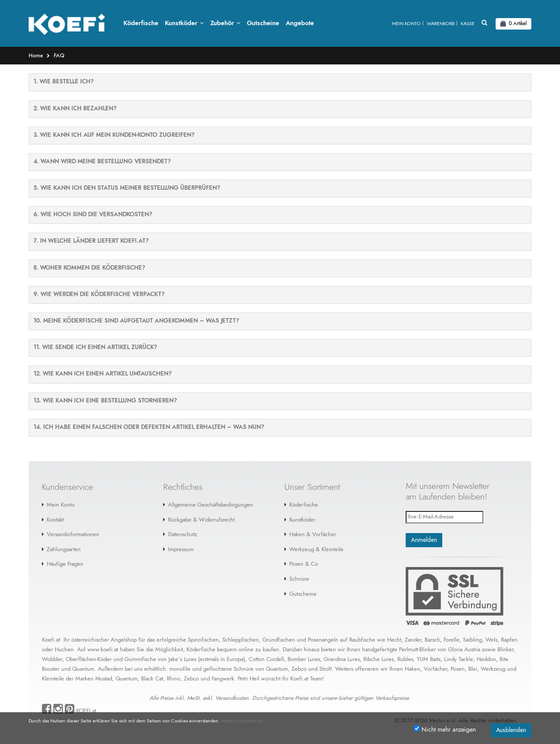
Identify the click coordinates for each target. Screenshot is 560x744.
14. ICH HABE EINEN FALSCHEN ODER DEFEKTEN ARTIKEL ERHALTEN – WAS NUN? (149, 428)
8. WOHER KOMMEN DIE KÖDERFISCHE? (89, 269)
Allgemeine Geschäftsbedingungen (211, 505)
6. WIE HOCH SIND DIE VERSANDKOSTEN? (93, 215)
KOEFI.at (86, 712)
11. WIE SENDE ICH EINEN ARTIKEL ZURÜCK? (95, 348)
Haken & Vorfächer (313, 535)
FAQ (59, 56)
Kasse (468, 24)
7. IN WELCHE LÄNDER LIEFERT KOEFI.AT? (91, 242)
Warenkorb (441, 24)
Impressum (181, 550)
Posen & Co (304, 565)
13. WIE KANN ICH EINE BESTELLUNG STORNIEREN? (105, 401)
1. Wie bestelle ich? (63, 82)
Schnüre (299, 580)
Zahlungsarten (64, 550)
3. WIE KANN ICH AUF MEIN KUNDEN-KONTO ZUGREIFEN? (114, 136)
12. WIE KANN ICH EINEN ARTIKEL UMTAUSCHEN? (103, 374)
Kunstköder (302, 520)
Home (36, 56)
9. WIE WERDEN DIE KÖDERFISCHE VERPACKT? (99, 295)
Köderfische (304, 505)
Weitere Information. (243, 721)
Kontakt (55, 520)
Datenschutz (183, 535)
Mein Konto (406, 24)
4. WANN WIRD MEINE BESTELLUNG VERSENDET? (102, 162)
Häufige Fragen (65, 565)
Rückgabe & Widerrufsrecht (201, 520)
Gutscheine (303, 594)
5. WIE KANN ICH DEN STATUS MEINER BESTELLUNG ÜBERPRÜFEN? (127, 189)
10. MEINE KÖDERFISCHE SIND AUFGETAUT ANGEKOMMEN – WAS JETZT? (136, 321)
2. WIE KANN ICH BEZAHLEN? (75, 109)
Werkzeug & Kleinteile (316, 550)
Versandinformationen (73, 535)
